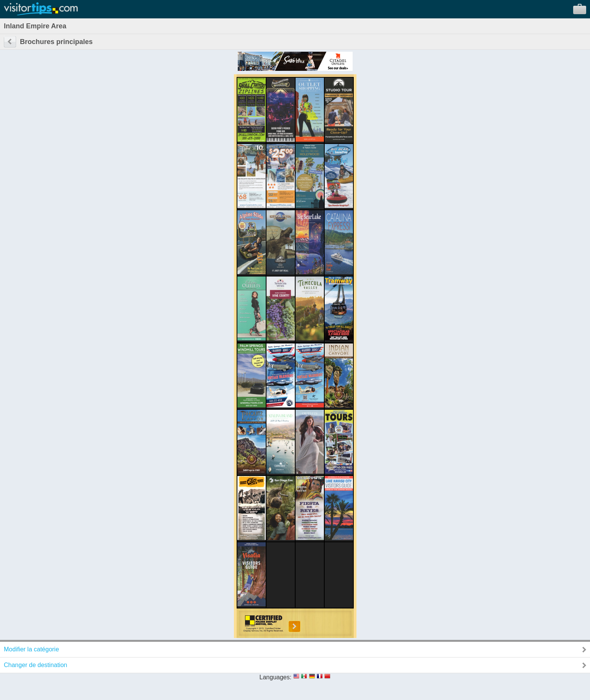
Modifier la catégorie (31, 649)
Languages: (276, 677)
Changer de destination (35, 665)
